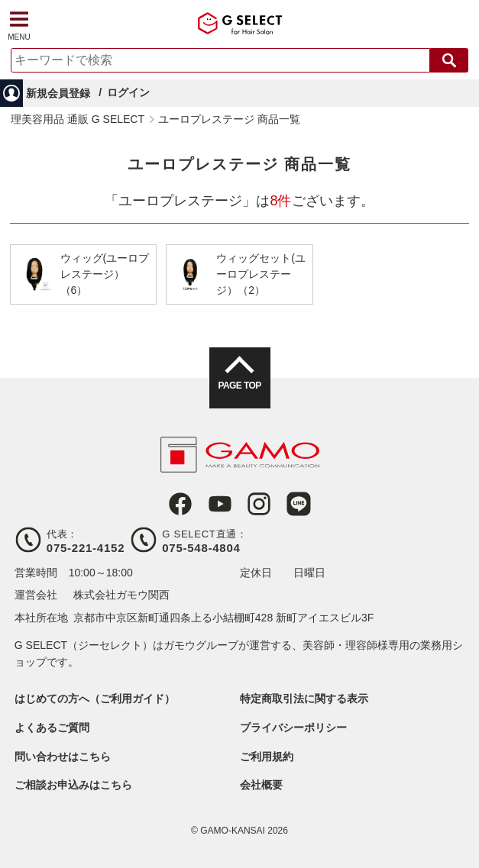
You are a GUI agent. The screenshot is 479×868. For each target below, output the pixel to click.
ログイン (128, 92)
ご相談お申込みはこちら (73, 785)
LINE (299, 504)
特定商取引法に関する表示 (304, 699)
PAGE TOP (239, 386)
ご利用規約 (267, 757)
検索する (449, 60)
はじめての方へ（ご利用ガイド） (95, 699)
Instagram (259, 504)
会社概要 (261, 785)
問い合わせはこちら (63, 757)
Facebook (180, 504)
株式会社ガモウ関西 (121, 595)
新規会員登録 (58, 93)
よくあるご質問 (52, 728)
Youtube (220, 504)
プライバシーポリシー (293, 728)
